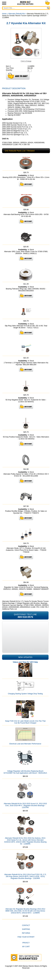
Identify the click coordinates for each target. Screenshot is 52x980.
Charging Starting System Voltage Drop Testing (25, 694)
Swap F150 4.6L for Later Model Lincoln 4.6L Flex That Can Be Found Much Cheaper (25, 722)
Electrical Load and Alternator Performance (25, 744)
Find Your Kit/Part (26, 937)
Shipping (26, 929)
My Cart (26, 947)
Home (4, 14)
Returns (26, 933)
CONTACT (26, 925)
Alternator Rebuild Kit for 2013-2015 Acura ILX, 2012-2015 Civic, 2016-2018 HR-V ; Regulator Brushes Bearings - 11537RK (25, 806)
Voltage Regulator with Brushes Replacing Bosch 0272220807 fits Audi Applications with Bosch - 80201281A (25, 772)
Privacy (26, 943)
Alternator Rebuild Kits (17, 14)
